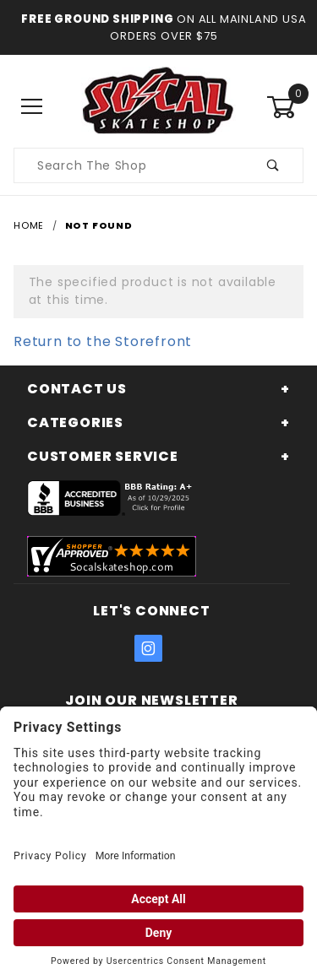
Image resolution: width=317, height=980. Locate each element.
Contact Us (77, 389)
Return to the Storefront (103, 341)
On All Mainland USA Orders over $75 (208, 27)
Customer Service (103, 456)
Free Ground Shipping (97, 19)
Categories (75, 422)
